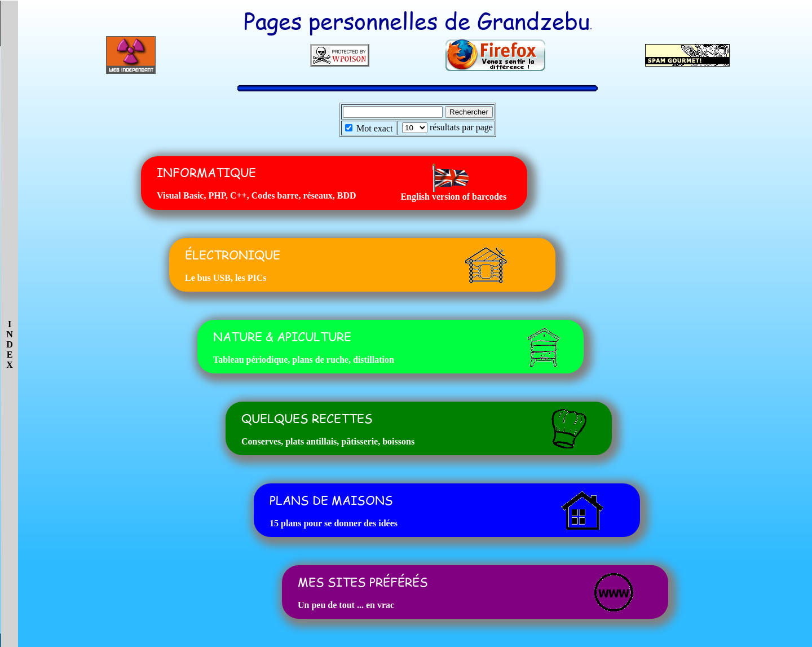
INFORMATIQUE (206, 172)
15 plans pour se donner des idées (334, 523)
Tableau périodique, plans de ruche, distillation (304, 360)
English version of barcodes (453, 197)
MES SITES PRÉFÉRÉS (363, 582)
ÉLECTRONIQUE (233, 255)
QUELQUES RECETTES (307, 418)
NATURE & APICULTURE (282, 336)
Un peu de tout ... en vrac (346, 605)
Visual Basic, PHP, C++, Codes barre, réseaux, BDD (257, 195)
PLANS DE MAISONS (331, 500)
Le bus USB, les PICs (226, 278)
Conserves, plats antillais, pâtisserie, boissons (328, 441)
